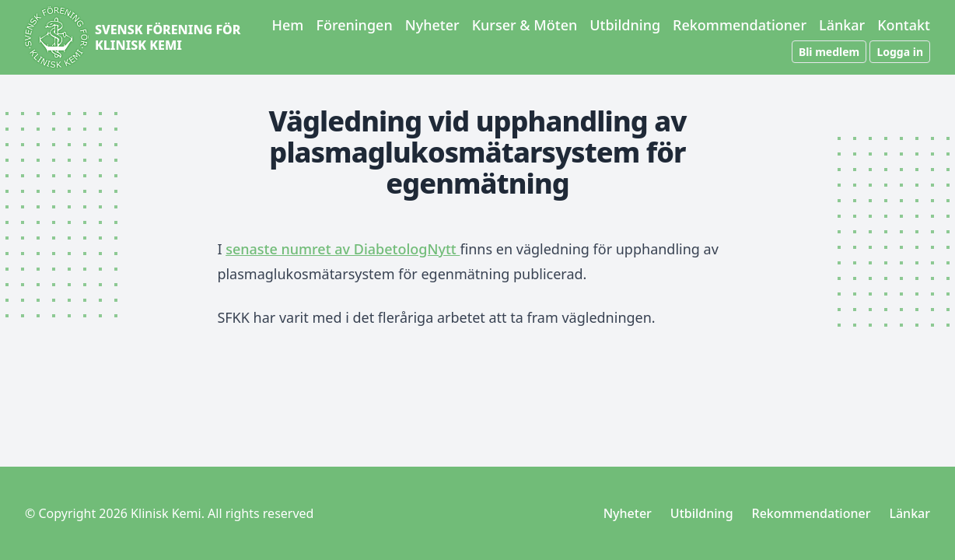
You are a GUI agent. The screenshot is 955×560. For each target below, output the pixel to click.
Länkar (842, 25)
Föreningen (354, 25)
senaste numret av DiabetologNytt (343, 249)
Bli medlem (829, 52)
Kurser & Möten (525, 25)
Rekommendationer (740, 25)
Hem (288, 25)
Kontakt (904, 25)
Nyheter (432, 25)
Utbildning (625, 25)
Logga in (900, 52)
